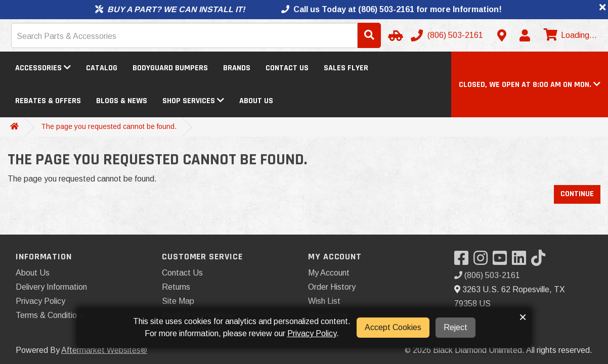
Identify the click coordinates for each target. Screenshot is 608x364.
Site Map (178, 301)
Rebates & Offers (48, 101)
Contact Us (287, 68)
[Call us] (448, 35)
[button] (530, 85)
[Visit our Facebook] (464, 261)
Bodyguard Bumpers (170, 68)
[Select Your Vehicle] (394, 35)
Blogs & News (122, 101)
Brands (237, 68)
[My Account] (525, 35)
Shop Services (193, 101)
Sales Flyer (346, 68)
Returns (176, 287)
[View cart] (569, 35)
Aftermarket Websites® (104, 350)
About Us (256, 101)
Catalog (102, 68)
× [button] (523, 317)
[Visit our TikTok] (541, 261)
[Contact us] (502, 35)
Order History (332, 287)
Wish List (324, 301)
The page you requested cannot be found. (109, 126)
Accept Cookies (393, 327)
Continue (577, 194)
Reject (455, 327)
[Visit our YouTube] (502, 261)
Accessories (43, 68)
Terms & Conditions (50, 315)
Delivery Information (51, 287)
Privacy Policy (40, 301)
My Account (329, 273)
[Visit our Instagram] (483, 261)
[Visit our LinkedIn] (522, 261)
